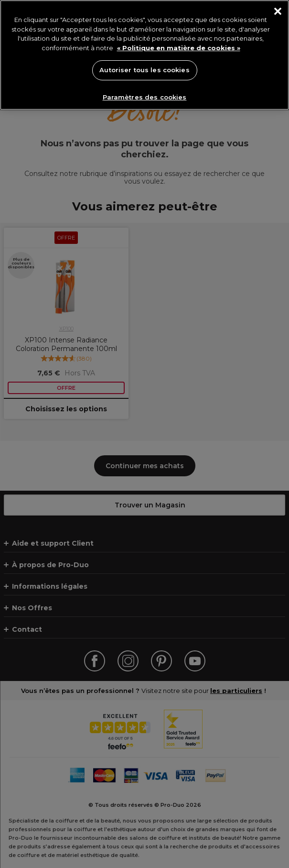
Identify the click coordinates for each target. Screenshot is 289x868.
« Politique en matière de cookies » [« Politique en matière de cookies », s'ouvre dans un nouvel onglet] (179, 48)
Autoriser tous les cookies (144, 70)
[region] (144, 55)
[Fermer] (278, 11)
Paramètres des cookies (145, 97)
